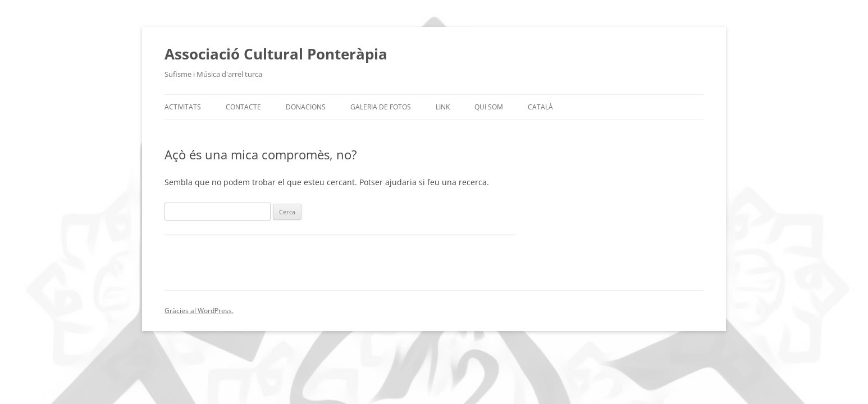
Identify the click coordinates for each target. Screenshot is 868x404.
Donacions (306, 107)
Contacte (243, 107)
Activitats (183, 107)
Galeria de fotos (381, 107)
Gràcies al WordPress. (199, 311)
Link (443, 107)
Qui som (489, 107)
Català (540, 107)
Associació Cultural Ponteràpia (276, 54)
